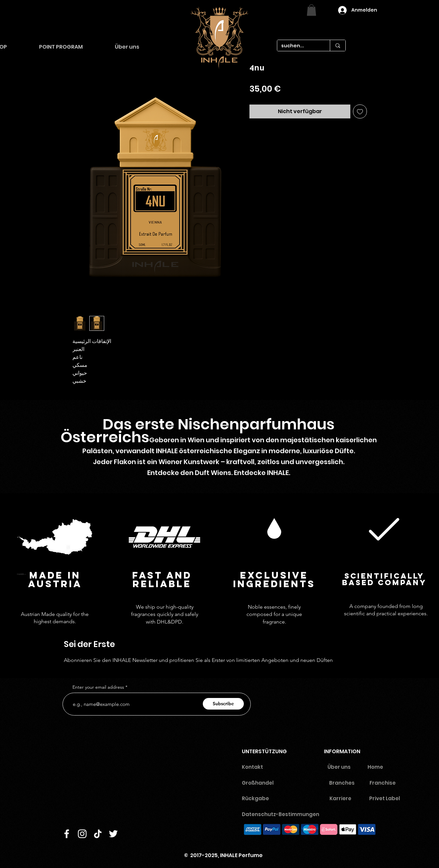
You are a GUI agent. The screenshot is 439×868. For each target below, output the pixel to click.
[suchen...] (299, 46)
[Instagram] (82, 834)
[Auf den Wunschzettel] (360, 111)
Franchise (383, 783)
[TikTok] (98, 834)
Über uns (339, 767)
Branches (342, 783)
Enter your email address (98, 687)
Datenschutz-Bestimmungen (283, 814)
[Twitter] (113, 834)
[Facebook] (67, 834)
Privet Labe (384, 798)
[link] (311, 10)
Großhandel (258, 783)
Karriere (340, 798)
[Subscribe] (223, 704)
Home (375, 767)
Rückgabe (255, 798)
